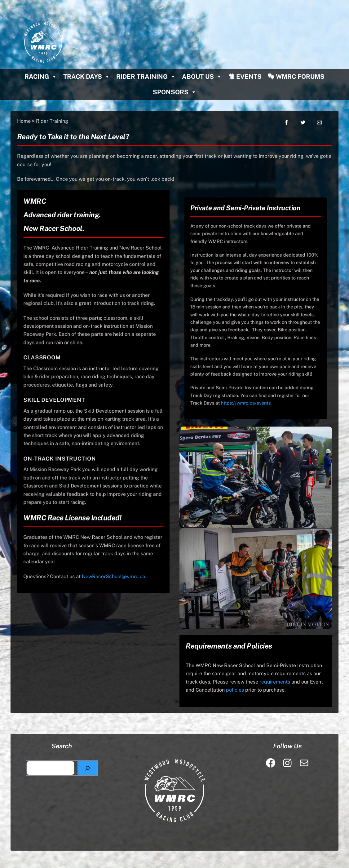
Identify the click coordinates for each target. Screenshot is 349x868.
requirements (275, 682)
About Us (202, 77)
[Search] (87, 768)
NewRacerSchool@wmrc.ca (112, 560)
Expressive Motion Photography (163, 725)
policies (235, 690)
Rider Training (146, 77)
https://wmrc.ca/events (250, 373)
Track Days (87, 77)
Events (249, 77)
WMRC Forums (300, 77)
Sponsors (175, 92)
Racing (41, 77)
